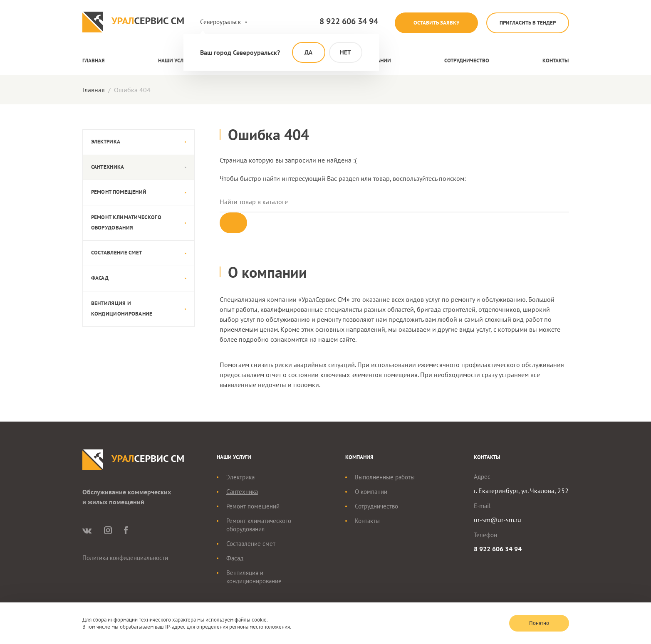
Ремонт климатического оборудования (126, 222)
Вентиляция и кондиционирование (122, 308)
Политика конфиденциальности (125, 558)
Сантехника (108, 167)
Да (308, 52)
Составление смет (117, 253)
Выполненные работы (385, 477)
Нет (345, 52)
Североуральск (220, 22)
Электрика (106, 142)
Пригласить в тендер (528, 23)
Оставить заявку (436, 23)
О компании (371, 492)
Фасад (100, 278)
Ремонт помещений (119, 192)
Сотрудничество (467, 60)
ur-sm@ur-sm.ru (498, 520)
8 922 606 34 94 (349, 21)
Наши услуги (175, 60)
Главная (94, 60)
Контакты (556, 60)
